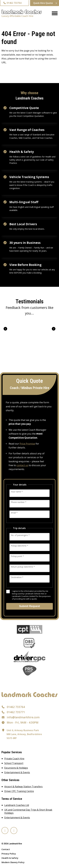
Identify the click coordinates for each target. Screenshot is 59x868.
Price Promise (27, 444)
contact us (22, 465)
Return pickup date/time (23, 567)
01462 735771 (16, 712)
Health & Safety (10, 858)
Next (54, 329)
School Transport (14, 763)
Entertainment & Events (17, 772)
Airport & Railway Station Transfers (23, 787)
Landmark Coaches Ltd (17, 805)
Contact (6, 849)
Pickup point (17, 556)
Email (14, 513)
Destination (17, 577)
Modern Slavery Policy (13, 862)
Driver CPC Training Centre (19, 791)
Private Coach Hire (14, 759)
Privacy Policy (9, 854)
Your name (17, 492)
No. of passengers (20, 535)
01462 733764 (12, 3)
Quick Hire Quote (43, 3)
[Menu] (54, 14)
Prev (5, 329)
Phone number (19, 502)
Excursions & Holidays (16, 768)
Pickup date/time (19, 546)
